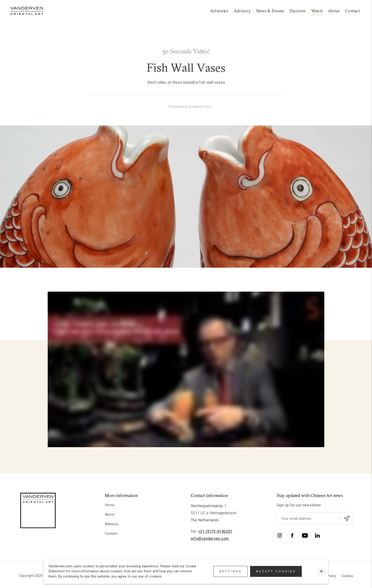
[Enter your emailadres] (315, 518)
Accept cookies (276, 571)
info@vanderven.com (210, 539)
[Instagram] (280, 536)
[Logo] (27, 11)
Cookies (347, 576)
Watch (317, 11)
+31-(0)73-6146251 (215, 532)
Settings (231, 571)
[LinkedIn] (317, 536)
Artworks (219, 11)
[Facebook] (292, 536)
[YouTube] (305, 536)
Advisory (242, 11)
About (334, 11)
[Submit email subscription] (347, 518)
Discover (298, 11)
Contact (352, 11)
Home (110, 505)
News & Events (270, 11)
